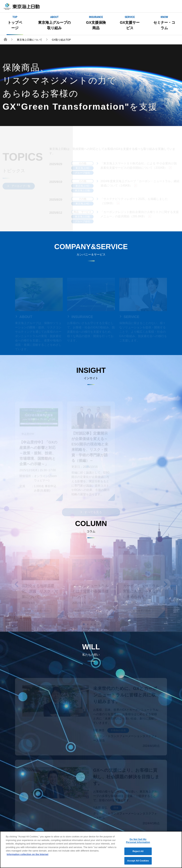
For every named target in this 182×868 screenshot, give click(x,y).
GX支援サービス (130, 23)
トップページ (15, 23)
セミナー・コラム (164, 23)
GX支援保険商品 (96, 23)
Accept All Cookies (138, 863)
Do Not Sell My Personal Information (138, 843)
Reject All (138, 854)
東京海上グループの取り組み (54, 23)
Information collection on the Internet (28, 857)
